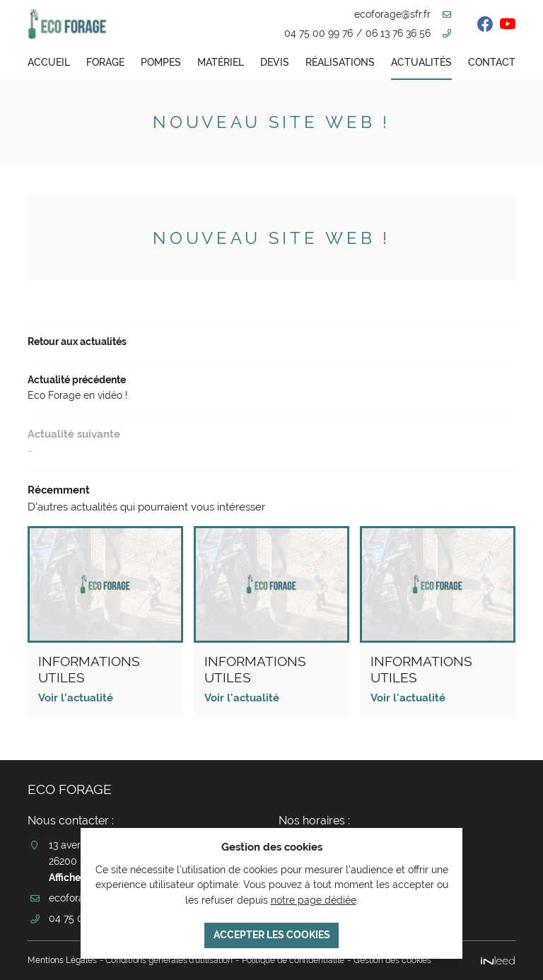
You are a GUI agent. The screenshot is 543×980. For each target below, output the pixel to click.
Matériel (221, 62)
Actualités (421, 62)
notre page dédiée (314, 898)
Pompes (161, 62)
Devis (275, 62)
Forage (105, 62)
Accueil (49, 62)
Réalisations (340, 62)
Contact (492, 62)
